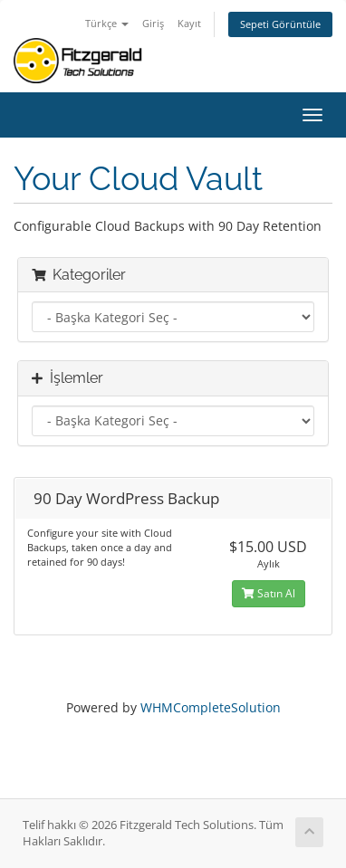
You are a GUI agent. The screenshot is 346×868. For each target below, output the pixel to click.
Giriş (153, 23)
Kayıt (189, 23)
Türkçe (107, 23)
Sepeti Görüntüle (280, 24)
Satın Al (269, 593)
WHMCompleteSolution (211, 707)
